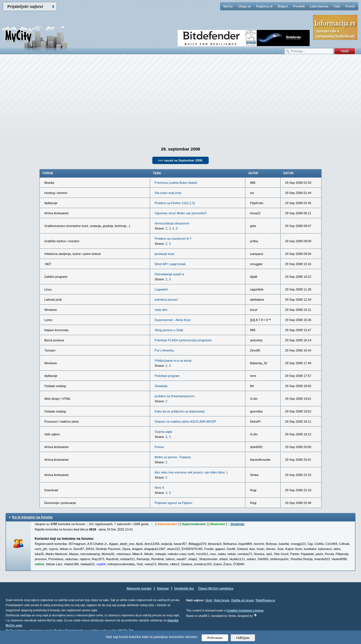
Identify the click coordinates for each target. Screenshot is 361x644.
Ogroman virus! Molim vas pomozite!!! (181, 213)
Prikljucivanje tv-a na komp (173, 361)
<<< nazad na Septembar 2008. (180, 160)
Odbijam (243, 638)
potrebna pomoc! (166, 300)
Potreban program (167, 376)
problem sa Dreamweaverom (174, 396)
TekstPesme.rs (265, 600)
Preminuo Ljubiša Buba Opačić (176, 183)
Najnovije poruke (139, 588)
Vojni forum (222, 600)
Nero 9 (159, 488)
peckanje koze (164, 254)
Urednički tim (184, 588)
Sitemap (163, 588)
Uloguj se (245, 6)
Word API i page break (170, 264)
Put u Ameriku (164, 350)
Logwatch (161, 289)
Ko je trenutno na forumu (32, 517)
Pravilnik (299, 6)
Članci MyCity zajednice (216, 588)
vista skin (161, 310)
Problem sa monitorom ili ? (173, 239)
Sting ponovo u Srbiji (169, 330)
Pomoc (159, 447)
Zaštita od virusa (242, 600)
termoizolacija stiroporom (172, 223)
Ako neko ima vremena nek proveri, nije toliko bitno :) (191, 472)
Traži (337, 6)
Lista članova (319, 6)
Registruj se (264, 6)
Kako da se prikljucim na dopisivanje (180, 411)
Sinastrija (161, 386)
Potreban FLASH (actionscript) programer (183, 340)
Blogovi (283, 6)
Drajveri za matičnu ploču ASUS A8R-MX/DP (185, 422)
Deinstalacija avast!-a (169, 274)
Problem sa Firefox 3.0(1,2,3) (175, 203)
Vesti (209, 600)
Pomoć (350, 6)
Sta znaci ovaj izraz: (168, 193)
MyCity (228, 6)
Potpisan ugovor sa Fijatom (173, 503)
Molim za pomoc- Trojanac (173, 457)
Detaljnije (238, 524)
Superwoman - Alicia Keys (173, 320)
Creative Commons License (245, 611)
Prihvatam (215, 638)
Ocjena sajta (163, 432)
